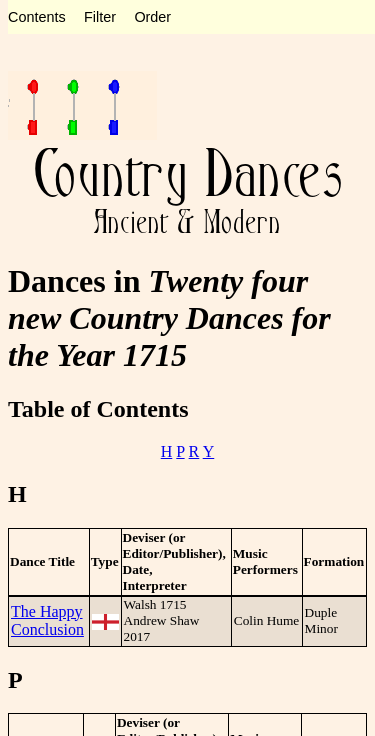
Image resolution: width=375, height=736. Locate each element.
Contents (37, 17)
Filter (100, 17)
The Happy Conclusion (47, 620)
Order (152, 17)
